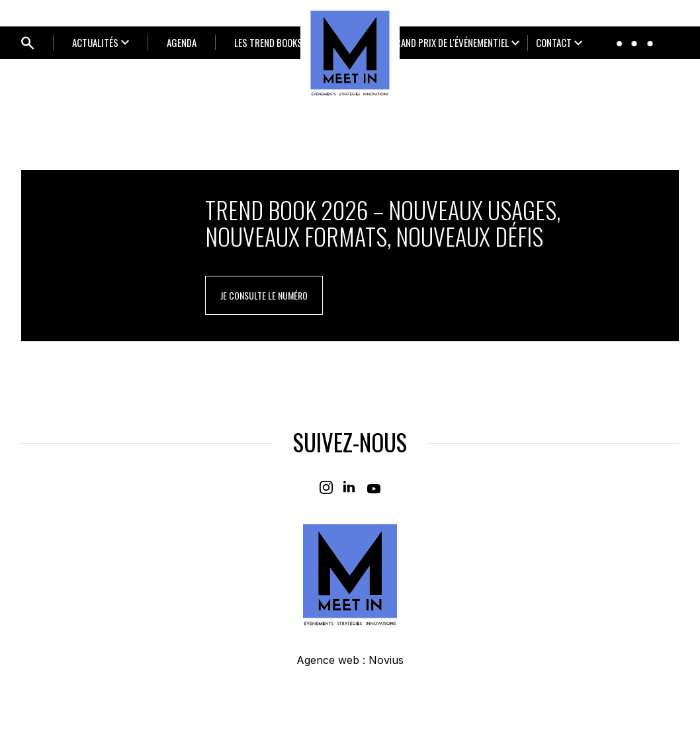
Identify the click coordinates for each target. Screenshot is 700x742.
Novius (386, 660)
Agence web (328, 660)
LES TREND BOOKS (268, 42)
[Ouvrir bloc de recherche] (28, 43)
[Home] (350, 53)
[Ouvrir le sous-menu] (101, 43)
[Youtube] (374, 487)
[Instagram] (326, 487)
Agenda (182, 42)
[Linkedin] (350, 487)
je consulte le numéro (264, 295)
